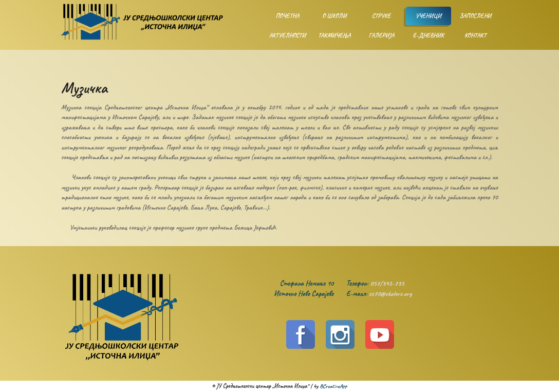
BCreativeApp (333, 386)
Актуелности (287, 35)
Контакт (475, 35)
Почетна (287, 16)
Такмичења (334, 35)
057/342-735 (387, 283)
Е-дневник (428, 35)
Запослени (475, 16)
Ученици (429, 16)
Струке (381, 16)
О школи (334, 16)
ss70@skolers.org (390, 294)
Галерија (381, 35)
